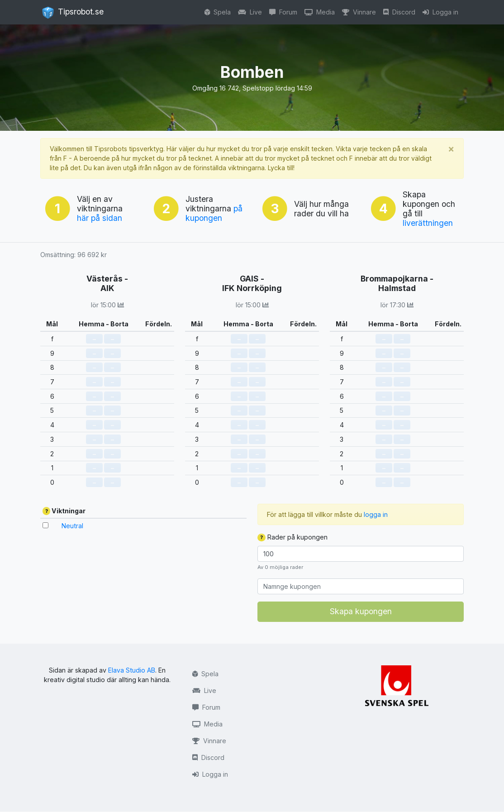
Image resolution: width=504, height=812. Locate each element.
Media (320, 12)
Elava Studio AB (132, 670)
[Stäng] (451, 149)
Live (250, 12)
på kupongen (214, 213)
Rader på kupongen (292, 537)
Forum (283, 12)
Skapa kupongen (361, 611)
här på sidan (100, 218)
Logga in (440, 12)
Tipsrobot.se (73, 13)
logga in (376, 514)
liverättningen (428, 223)
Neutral (72, 526)
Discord (399, 12)
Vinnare (359, 12)
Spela (218, 12)
